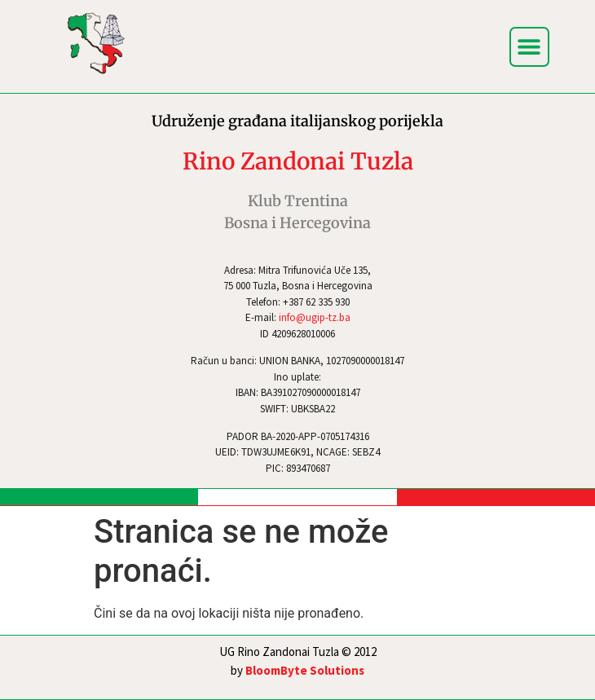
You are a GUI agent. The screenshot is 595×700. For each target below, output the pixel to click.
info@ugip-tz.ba (315, 317)
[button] (529, 47)
